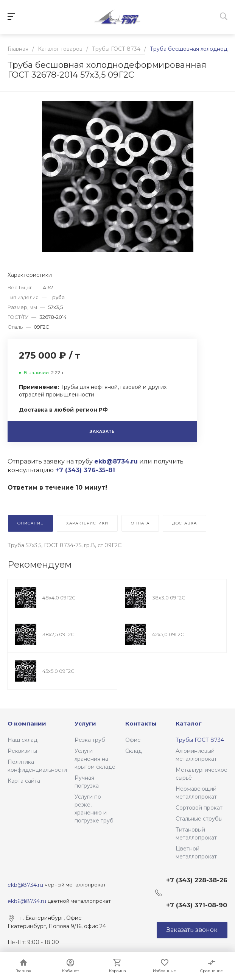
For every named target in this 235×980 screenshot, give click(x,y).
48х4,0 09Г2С (59, 598)
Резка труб (90, 740)
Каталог (189, 723)
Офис (133, 740)
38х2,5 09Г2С (58, 634)
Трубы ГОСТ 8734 (200, 740)
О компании (27, 723)
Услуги (85, 723)
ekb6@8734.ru (27, 901)
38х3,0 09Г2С (169, 598)
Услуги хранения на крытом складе (95, 759)
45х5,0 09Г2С (58, 671)
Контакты (141, 723)
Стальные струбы (199, 819)
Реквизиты (22, 751)
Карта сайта (24, 781)
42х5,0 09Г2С (168, 634)
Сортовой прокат (199, 808)
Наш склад (23, 740)
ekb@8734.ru (26, 885)
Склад (134, 751)
